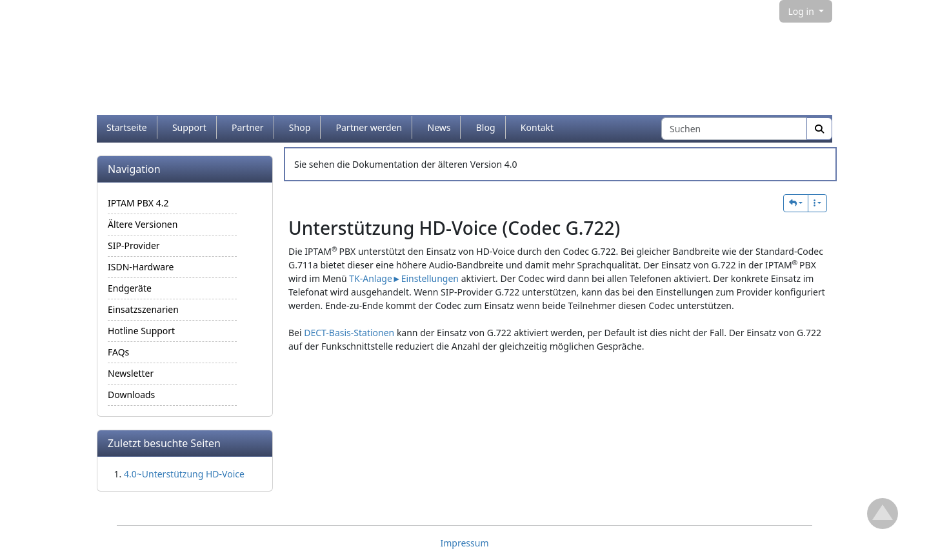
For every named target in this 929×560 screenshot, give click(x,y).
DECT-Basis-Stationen (349, 333)
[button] (796, 203)
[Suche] (819, 129)
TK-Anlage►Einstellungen (404, 278)
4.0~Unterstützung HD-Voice (184, 474)
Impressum (465, 543)
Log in (802, 11)
